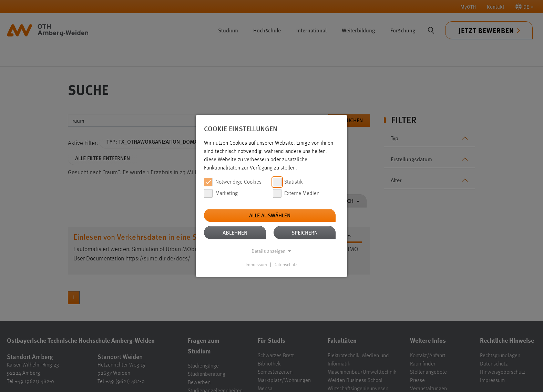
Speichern (305, 232)
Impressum (256, 265)
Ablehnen (235, 232)
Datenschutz (285, 265)
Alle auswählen (270, 215)
